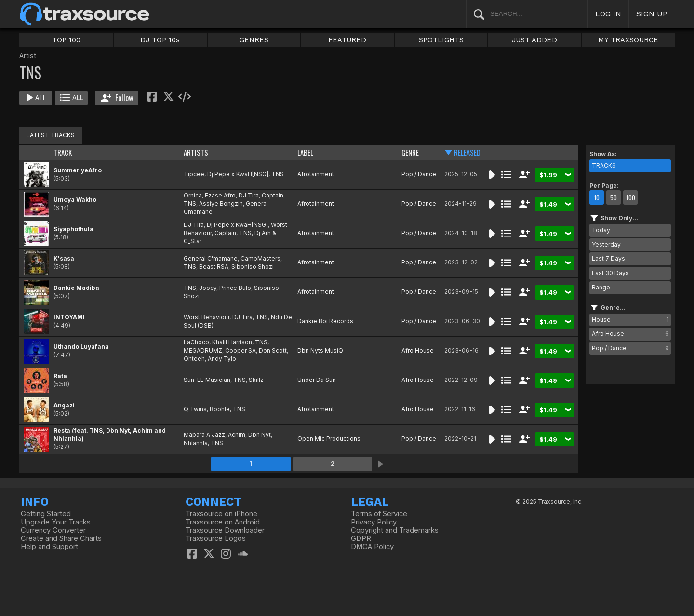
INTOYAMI (69, 317)
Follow (117, 98)
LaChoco (196, 342)
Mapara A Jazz (204, 435)
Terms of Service (379, 514)
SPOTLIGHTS (441, 40)
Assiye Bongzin (221, 203)
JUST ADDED (534, 40)
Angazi (64, 405)
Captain (273, 195)
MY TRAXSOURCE (628, 40)
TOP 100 (66, 40)
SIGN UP (652, 14)
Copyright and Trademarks (395, 530)
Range (601, 287)
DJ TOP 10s (160, 40)
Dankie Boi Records (325, 321)
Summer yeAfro (78, 170)
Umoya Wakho (75, 200)
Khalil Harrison (232, 342)
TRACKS (604, 165)
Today (601, 230)
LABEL (305, 152)
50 (614, 197)
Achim (237, 435)
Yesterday (606, 244)
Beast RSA (214, 267)
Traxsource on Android (223, 522)
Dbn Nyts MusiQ (320, 350)
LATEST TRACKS (51, 135)
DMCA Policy (372, 547)
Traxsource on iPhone (221, 514)
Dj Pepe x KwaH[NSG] (238, 174)
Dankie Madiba (76, 288)
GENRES (254, 40)
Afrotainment (316, 174)
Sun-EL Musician (207, 380)
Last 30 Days (610, 273)
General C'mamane (211, 258)
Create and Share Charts (61, 538)
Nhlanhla (196, 443)
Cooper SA (240, 350)
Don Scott (273, 350)
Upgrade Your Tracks (56, 522)
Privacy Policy (374, 522)
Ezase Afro (220, 195)
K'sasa (64, 258)
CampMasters (260, 258)
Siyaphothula (73, 229)
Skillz (256, 380)
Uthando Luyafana (81, 347)
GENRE (410, 152)
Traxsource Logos (216, 538)
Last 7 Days (608, 258)
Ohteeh (194, 359)
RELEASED (467, 152)
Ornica (193, 195)
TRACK (63, 152)
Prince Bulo (235, 288)
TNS (278, 174)
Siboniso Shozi (253, 267)
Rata (60, 376)
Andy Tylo (222, 359)
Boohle (220, 409)
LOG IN (608, 14)
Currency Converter (53, 530)
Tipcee (194, 174)
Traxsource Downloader (225, 530)
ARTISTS (196, 152)
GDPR (361, 538)
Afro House (418, 350)
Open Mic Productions (329, 439)
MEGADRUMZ (203, 350)
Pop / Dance (419, 174)
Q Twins (195, 409)
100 (631, 197)
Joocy (208, 288)
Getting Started (46, 514)
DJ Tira (249, 195)
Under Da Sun (317, 380)
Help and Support (49, 547)
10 (597, 197)
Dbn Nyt (260, 435)
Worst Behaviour (207, 317)
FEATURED (347, 40)
